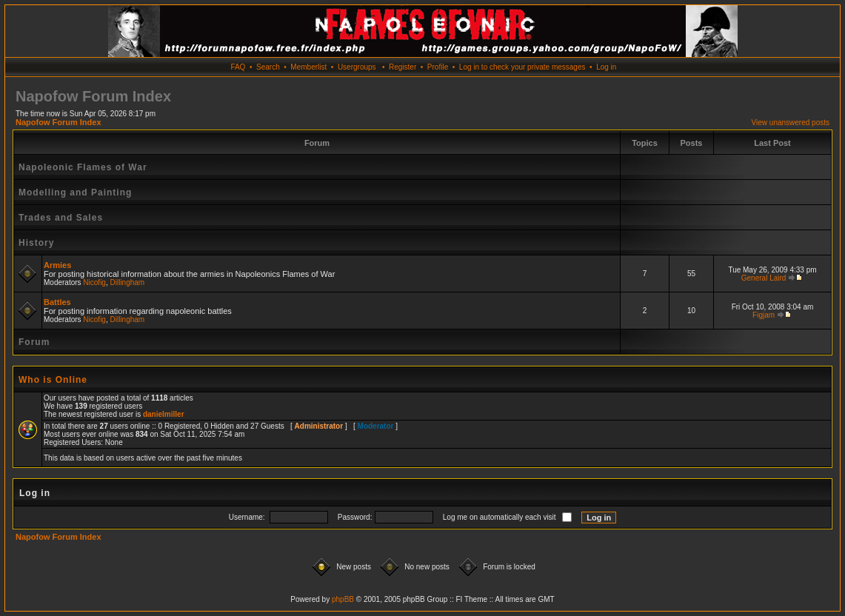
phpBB (343, 599)
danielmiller (164, 414)
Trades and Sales (61, 218)
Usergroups (357, 67)
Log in (606, 67)
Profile (438, 67)
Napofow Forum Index (59, 122)
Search (268, 67)
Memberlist (308, 67)
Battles (57, 302)
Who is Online (53, 380)
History (36, 243)
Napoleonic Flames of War (83, 167)
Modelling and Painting (75, 192)
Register (403, 67)
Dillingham (128, 282)
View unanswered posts (791, 123)
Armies (57, 265)
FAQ (238, 67)
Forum (34, 342)
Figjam (764, 315)
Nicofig (94, 282)
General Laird (764, 278)
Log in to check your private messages (522, 67)
